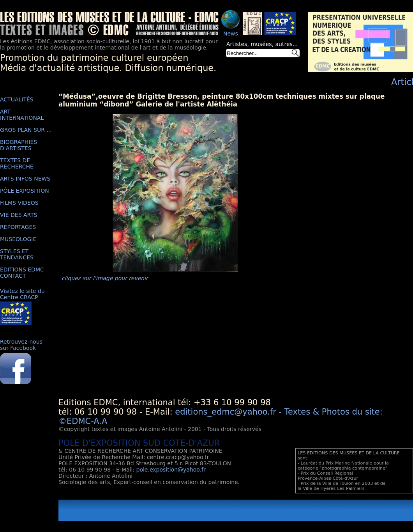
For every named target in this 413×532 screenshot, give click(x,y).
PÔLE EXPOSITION (25, 191)
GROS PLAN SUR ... (26, 130)
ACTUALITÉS (17, 99)
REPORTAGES (18, 227)
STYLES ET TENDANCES (17, 254)
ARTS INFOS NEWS (25, 179)
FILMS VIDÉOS (19, 203)
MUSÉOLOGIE (18, 239)
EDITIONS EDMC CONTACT (22, 273)
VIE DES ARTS (19, 215)
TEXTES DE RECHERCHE (17, 163)
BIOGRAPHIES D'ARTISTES (19, 145)
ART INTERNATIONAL (22, 115)
